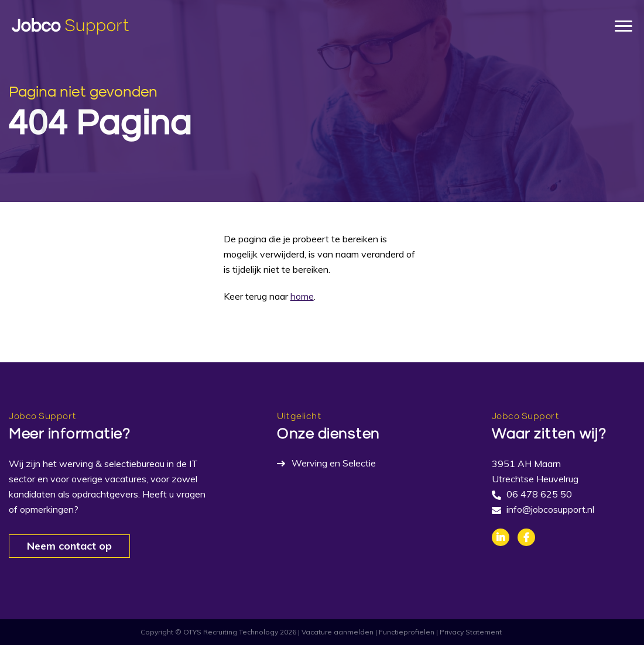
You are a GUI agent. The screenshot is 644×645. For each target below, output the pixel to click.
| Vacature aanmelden (336, 632)
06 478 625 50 (539, 494)
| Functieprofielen (405, 632)
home (302, 296)
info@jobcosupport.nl (550, 509)
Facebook (526, 537)
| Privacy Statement (469, 632)
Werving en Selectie (334, 463)
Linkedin (501, 537)
